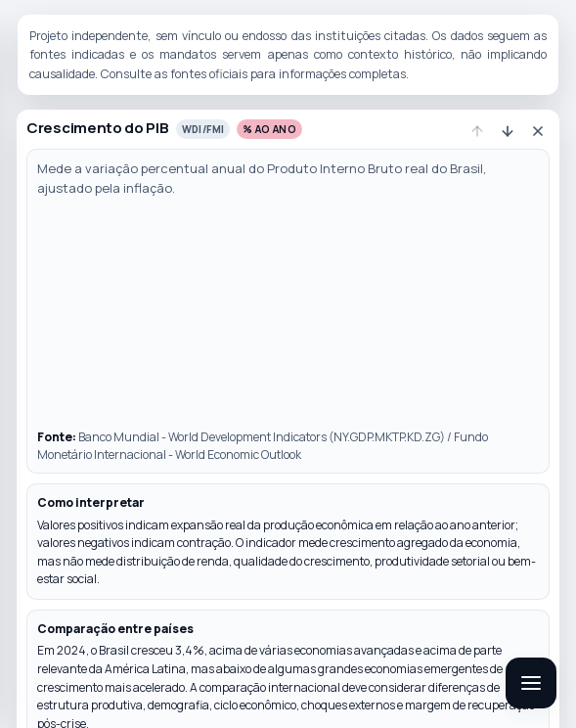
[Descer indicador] (508, 131)
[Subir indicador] (477, 131)
